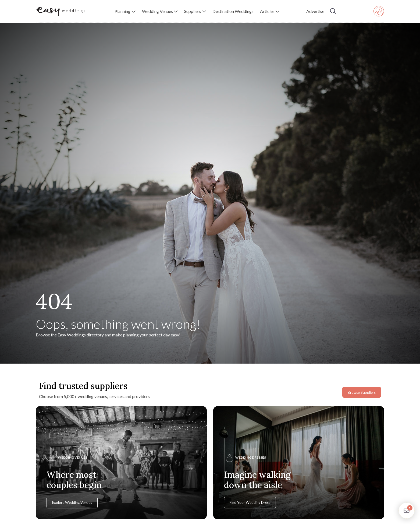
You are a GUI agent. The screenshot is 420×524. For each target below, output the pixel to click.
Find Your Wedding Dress (250, 502)
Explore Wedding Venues (72, 502)
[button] (125, 11)
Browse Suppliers (362, 392)
